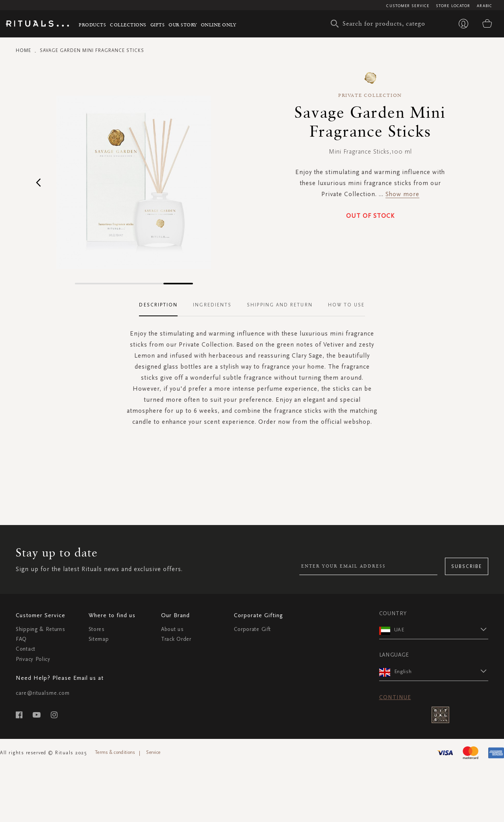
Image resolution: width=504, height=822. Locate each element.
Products (92, 25)
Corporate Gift (252, 629)
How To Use (346, 305)
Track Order (176, 639)
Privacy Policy (33, 659)
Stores (97, 629)
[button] (38, 182)
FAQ (21, 639)
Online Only (219, 25)
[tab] (162, 305)
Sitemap (99, 639)
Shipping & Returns (41, 629)
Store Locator (453, 6)
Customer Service (408, 6)
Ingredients (212, 305)
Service (153, 752)
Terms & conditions (115, 752)
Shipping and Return (280, 305)
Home (23, 50)
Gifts (158, 25)
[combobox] (380, 24)
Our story (183, 25)
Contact (26, 649)
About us (172, 629)
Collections (128, 25)
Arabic (485, 6)
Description (158, 305)
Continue (395, 697)
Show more (402, 194)
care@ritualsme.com (43, 693)
